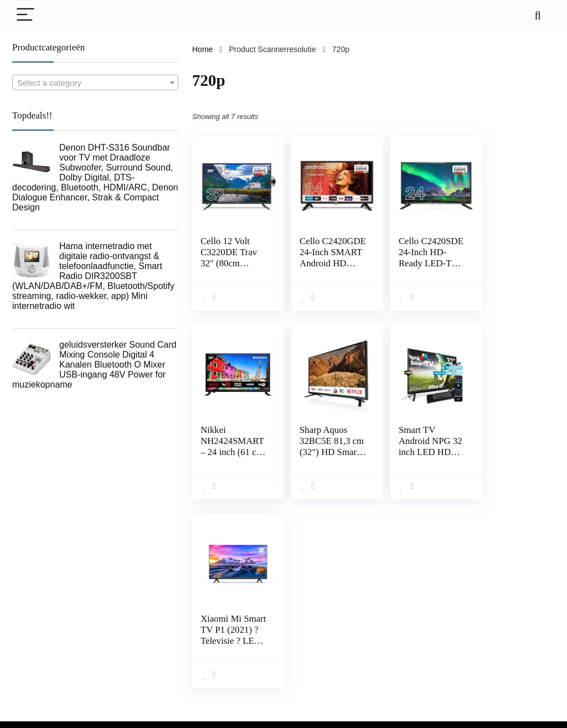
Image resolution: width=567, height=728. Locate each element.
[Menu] (25, 15)
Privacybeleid (496, 618)
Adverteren (404, 680)
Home (202, 49)
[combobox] (95, 82)
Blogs (395, 649)
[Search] (538, 15)
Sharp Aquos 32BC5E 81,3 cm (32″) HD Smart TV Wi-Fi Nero (227, 452)
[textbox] (95, 83)
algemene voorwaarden (513, 634)
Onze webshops (413, 665)
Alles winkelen (409, 618)
